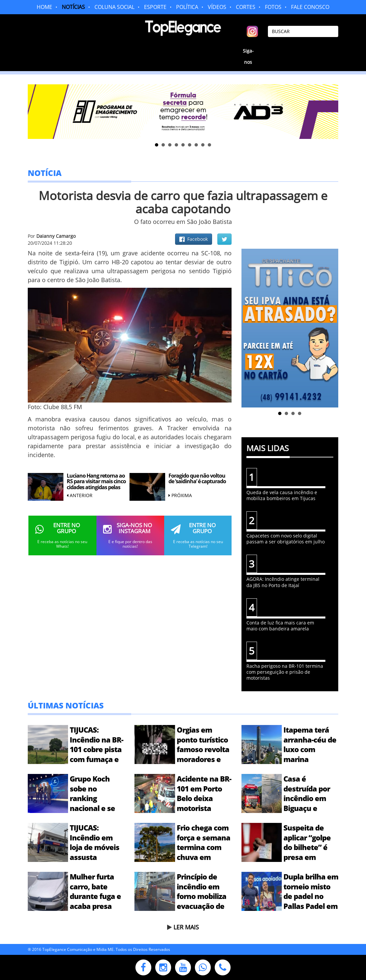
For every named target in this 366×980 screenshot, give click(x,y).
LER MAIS (186, 927)
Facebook (194, 239)
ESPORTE (155, 7)
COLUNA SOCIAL (114, 7)
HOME (44, 7)
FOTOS (273, 7)
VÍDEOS (217, 7)
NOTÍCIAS (73, 7)
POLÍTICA (187, 7)
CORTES (246, 7)
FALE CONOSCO (310, 7)
